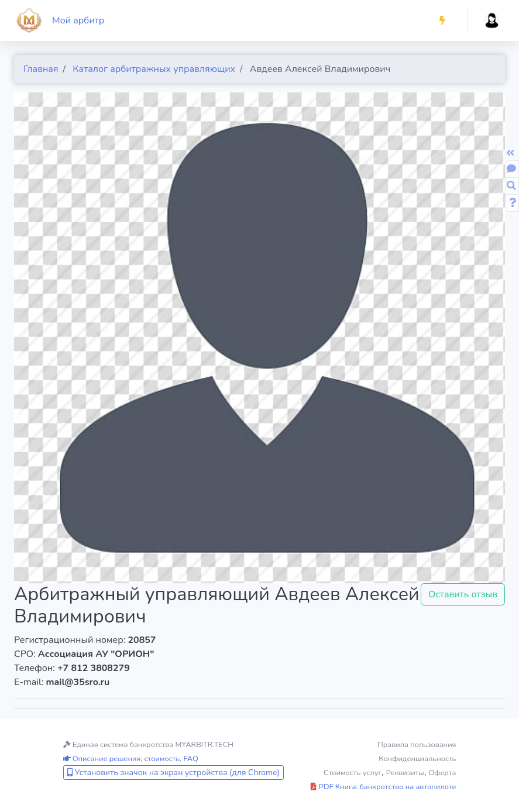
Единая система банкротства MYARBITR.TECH (149, 745)
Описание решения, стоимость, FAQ (131, 759)
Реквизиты (405, 773)
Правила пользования (417, 745)
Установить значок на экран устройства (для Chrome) (173, 773)
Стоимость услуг (353, 773)
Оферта (442, 773)
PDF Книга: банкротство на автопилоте (383, 787)
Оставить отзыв (463, 594)
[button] (442, 20)
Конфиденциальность (417, 759)
